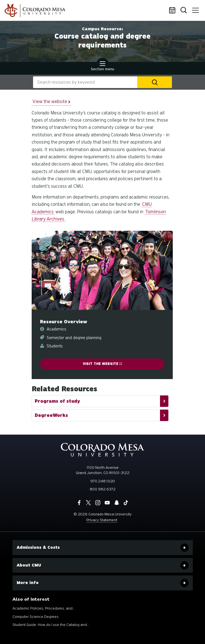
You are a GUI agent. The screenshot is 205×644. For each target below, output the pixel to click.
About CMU (29, 565)
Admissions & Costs (38, 547)
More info (28, 583)
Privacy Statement (102, 520)
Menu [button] (194, 8)
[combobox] (85, 82)
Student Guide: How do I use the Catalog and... (51, 625)
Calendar (173, 11)
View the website (51, 102)
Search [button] (184, 11)
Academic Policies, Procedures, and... (44, 608)
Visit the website (102, 364)
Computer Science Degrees (36, 617)
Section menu (102, 67)
